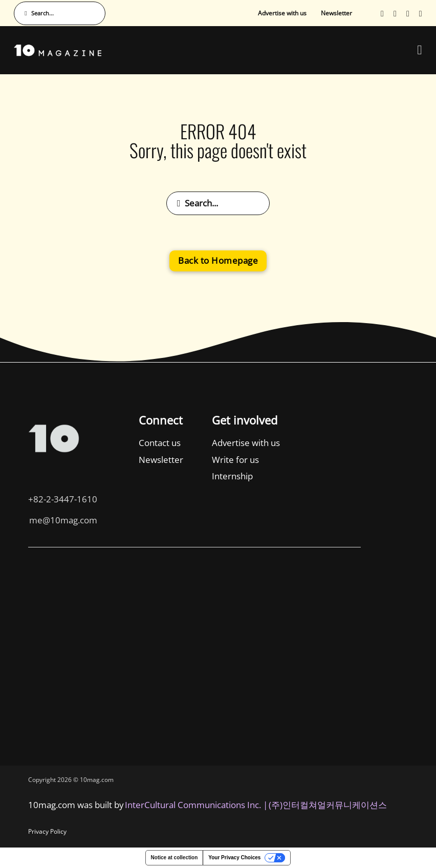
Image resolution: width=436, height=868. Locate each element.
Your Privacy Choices (234, 858)
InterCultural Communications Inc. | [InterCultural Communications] (196, 805)
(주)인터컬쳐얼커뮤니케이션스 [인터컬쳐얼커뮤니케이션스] (328, 805)
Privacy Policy (47, 831)
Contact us (42, 443)
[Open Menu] (420, 50)
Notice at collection (175, 858)
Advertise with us (282, 13)
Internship (115, 476)
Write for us (118, 460)
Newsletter (336, 13)
